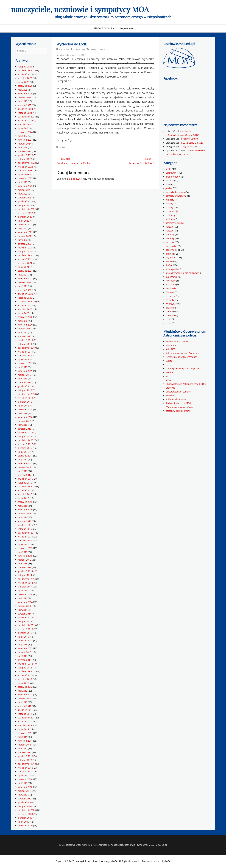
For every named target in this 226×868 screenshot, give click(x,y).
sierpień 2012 (25, 679)
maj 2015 (23, 552)
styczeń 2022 (25, 244)
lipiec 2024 (23, 128)
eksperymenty (173, 177)
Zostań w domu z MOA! (178, 411)
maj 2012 (23, 691)
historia (170, 180)
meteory (170, 238)
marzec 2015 (24, 560)
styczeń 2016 (25, 521)
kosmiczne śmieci (175, 223)
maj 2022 (23, 228)
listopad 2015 (25, 529)
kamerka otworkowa (176, 196)
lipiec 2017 (23, 452)
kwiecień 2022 (25, 232)
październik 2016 (27, 486)
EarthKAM (171, 173)
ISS (167, 184)
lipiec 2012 (23, 683)
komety (169, 204)
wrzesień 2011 (25, 722)
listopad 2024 (25, 113)
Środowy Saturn (190, 139)
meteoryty (171, 246)
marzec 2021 (24, 282)
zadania (170, 308)
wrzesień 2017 (25, 444)
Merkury (170, 234)
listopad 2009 (25, 806)
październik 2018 (27, 394)
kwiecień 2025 (25, 93)
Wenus (169, 292)
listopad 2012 (25, 668)
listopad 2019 (25, 344)
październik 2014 (27, 579)
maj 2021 (23, 275)
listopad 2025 (25, 67)
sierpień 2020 (25, 309)
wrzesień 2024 (25, 121)
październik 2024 (27, 117)
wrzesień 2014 (25, 583)
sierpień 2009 (25, 818)
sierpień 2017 (25, 448)
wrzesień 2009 (25, 814)
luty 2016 (23, 517)
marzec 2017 (24, 467)
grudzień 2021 (25, 248)
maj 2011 (23, 737)
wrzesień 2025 (25, 74)
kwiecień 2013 (25, 648)
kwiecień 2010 (25, 787)
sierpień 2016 (25, 494)
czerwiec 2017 (25, 456)
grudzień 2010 (25, 756)
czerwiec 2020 (25, 317)
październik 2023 (27, 163)
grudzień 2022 (25, 201)
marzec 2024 (24, 144)
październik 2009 (27, 810)
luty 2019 (23, 379)
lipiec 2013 (23, 637)
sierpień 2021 (25, 263)
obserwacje (172, 250)
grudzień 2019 (25, 340)
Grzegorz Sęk (79, 49)
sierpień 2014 (25, 587)
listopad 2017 (25, 436)
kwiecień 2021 (25, 278)
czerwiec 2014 (25, 594)
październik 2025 (27, 70)
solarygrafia (172, 269)
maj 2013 (23, 644)
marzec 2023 (24, 190)
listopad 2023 (25, 159)
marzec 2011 (24, 745)
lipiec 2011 (23, 729)
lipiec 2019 (23, 359)
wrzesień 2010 (25, 768)
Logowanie (126, 28)
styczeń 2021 (25, 290)
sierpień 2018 (25, 402)
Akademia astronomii (177, 341)
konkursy (170, 219)
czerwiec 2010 (25, 779)
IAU (167, 376)
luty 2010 (23, 795)
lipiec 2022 (23, 221)
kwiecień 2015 (25, 556)
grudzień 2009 (25, 802)
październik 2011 (27, 718)
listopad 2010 (25, 760)
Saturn (169, 261)
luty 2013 (23, 656)
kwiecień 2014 (25, 602)
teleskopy (171, 281)
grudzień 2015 (25, 525)
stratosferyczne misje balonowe (182, 273)
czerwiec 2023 (25, 178)
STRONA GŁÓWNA (104, 28)
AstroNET (170, 349)
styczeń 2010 (25, 799)
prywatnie (171, 257)
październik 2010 (27, 764)
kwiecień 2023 (25, 186)
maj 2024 (23, 136)
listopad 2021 (25, 252)
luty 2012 (23, 702)
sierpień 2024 (25, 124)
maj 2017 (23, 460)
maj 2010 (23, 783)
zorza (168, 319)
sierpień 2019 (25, 355)
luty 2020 (23, 332)
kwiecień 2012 (25, 694)
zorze (168, 323)
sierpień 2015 (25, 540)
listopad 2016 (25, 483)
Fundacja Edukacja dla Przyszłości (183, 369)
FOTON (169, 365)
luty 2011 (23, 748)
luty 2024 (23, 147)
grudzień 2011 (25, 710)
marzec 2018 (24, 421)
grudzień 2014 (25, 571)
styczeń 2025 (25, 105)
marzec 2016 (24, 513)
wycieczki (170, 296)
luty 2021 (23, 286)
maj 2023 (23, 182)
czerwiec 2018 (25, 409)
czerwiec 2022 (25, 224)
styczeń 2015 (25, 567)
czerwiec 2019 (25, 363)
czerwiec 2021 (25, 271)
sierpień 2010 (25, 772)
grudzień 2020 (25, 294)
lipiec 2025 (23, 82)
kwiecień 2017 (25, 463)
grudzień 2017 (25, 433)
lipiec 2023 (23, 174)
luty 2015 (23, 563)
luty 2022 (23, 240)
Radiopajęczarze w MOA (178, 403)
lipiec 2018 (23, 406)
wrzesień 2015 (25, 537)
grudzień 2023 (25, 155)
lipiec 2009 (23, 822)
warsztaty (171, 285)
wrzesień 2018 (25, 398)
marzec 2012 (24, 698)
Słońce (169, 265)
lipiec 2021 (23, 267)
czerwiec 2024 (25, 132)
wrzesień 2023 (25, 167)
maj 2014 (23, 598)
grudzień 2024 (25, 109)
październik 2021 (27, 255)
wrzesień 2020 (25, 305)
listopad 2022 (25, 205)
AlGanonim (171, 345)
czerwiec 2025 (25, 86)
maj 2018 (23, 413)
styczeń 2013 (25, 660)
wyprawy (170, 304)
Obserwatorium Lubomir (179, 392)
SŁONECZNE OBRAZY (192, 143)
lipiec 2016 (23, 498)
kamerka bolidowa (175, 192)
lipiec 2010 (23, 775)
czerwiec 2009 (25, 825)
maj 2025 (23, 90)
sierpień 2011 (25, 725)
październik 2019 (27, 348)
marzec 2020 (24, 329)
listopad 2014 (25, 575)
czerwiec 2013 (25, 641)
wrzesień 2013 (25, 629)
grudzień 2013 (25, 617)
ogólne (62, 147)
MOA (168, 380)
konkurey (170, 215)
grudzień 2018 (25, 386)
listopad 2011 (25, 714)
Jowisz (169, 188)
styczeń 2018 (25, 429)
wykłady (170, 300)
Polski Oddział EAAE (176, 399)
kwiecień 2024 (25, 140)
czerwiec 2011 (25, 733)
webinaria (171, 288)
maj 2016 (23, 506)
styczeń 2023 (25, 198)
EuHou (169, 361)
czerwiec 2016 (25, 502)
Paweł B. (170, 395)
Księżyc (169, 227)
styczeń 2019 (25, 383)
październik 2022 (27, 209)
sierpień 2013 (25, 633)
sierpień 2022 (25, 217)
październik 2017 (27, 440)
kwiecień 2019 (25, 371)
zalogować (75, 179)
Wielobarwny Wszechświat (180, 407)
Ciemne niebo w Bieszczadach (181, 357)
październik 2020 (27, 302)
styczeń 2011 (25, 752)
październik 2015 (27, 533)
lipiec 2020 (23, 313)
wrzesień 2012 (25, 675)
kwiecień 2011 (25, 741)
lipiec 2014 (23, 591)
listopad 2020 (25, 298)
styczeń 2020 (25, 336)
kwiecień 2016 (25, 510)
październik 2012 (27, 671)
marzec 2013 (24, 652)
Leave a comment (97, 49)
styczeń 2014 (25, 614)
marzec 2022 (24, 236)
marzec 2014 (24, 606)
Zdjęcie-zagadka (190, 146)
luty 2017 (23, 471)
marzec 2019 (24, 375)
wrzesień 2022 (25, 213)
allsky (169, 169)
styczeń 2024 (25, 151)
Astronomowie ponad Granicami (183, 353)
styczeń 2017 (25, 475)
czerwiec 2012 (25, 687)
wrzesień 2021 (25, 259)
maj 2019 (23, 367)
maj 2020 (23, 321)
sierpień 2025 (25, 78)
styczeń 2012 (25, 706)
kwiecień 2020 (25, 325)
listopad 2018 (25, 390)
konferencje (172, 211)
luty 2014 (23, 610)
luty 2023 (23, 194)
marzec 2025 (24, 97)
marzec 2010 (24, 791)
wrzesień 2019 (25, 352)
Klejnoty (170, 200)
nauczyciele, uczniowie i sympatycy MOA (80, 9)
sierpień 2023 (25, 171)
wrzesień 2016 (25, 490)
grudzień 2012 (25, 664)
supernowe (172, 277)
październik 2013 (27, 625)
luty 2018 (23, 425)
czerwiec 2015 (25, 548)
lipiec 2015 (23, 544)
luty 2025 (23, 101)
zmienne (170, 315)
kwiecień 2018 (25, 417)
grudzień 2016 (25, 479)
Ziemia (169, 311)
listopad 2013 (25, 621)
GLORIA (170, 372)
